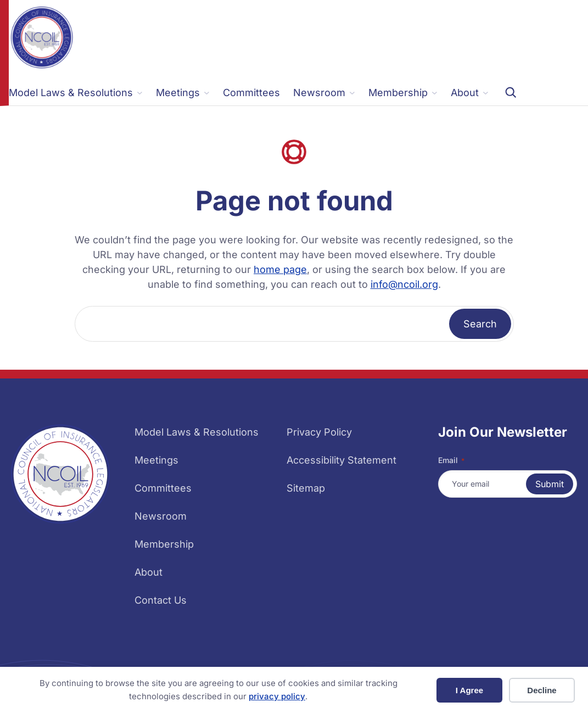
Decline (542, 690)
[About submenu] (470, 93)
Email (451, 460)
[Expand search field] (511, 92)
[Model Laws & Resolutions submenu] (76, 93)
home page (280, 269)
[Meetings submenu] (183, 93)
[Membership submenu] (403, 93)
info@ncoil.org (404, 284)
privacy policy (277, 696)
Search (480, 324)
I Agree (469, 690)
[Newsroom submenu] (324, 93)
